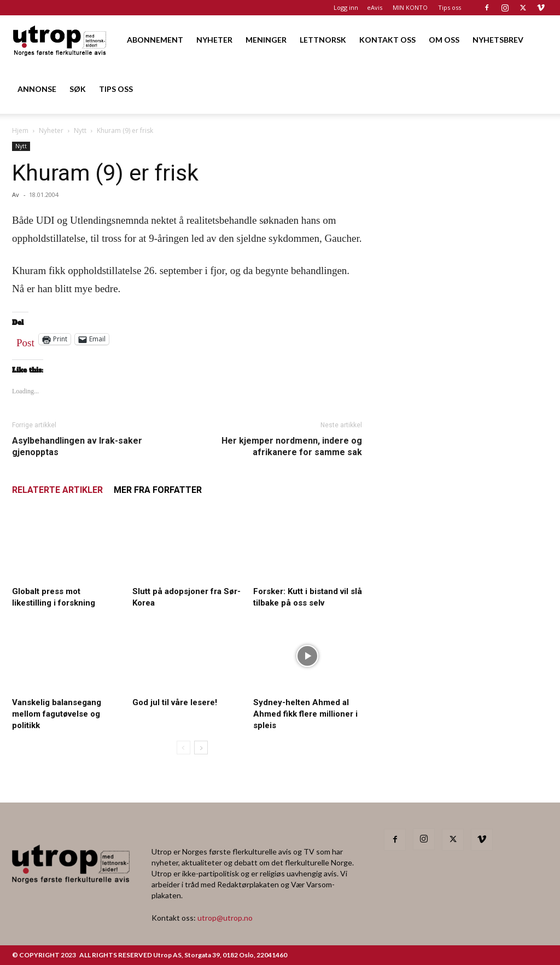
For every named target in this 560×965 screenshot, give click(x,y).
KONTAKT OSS (387, 40)
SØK (78, 89)
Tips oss (450, 7)
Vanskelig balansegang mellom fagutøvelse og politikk (57, 714)
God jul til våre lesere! (175, 702)
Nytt (80, 130)
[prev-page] (183, 748)
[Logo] (60, 40)
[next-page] (201, 748)
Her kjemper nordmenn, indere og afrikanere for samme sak (292, 446)
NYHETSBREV (498, 40)
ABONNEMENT (155, 40)
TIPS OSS (116, 89)
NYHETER (214, 40)
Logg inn (346, 7)
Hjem (20, 130)
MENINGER (266, 40)
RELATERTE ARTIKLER (57, 490)
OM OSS (444, 40)
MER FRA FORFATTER (158, 490)
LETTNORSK (323, 40)
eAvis (375, 7)
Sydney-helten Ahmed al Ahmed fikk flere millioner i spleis (305, 714)
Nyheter (51, 130)
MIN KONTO (410, 7)
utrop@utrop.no (225, 918)
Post (25, 340)
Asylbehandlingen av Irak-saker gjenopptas (77, 446)
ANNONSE (37, 89)
